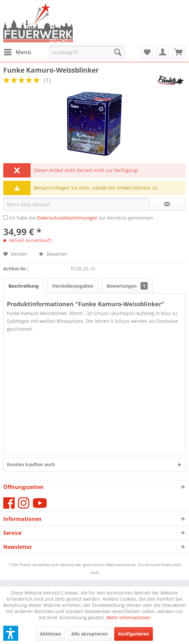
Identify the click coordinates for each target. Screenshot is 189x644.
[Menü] (17, 52)
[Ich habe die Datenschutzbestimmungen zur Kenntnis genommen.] (5, 217)
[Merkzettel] (147, 52)
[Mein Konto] (163, 52)
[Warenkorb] (179, 52)
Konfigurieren (134, 634)
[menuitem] (17, 52)
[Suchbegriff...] (87, 52)
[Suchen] (118, 52)
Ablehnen (50, 634)
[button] (11, 633)
